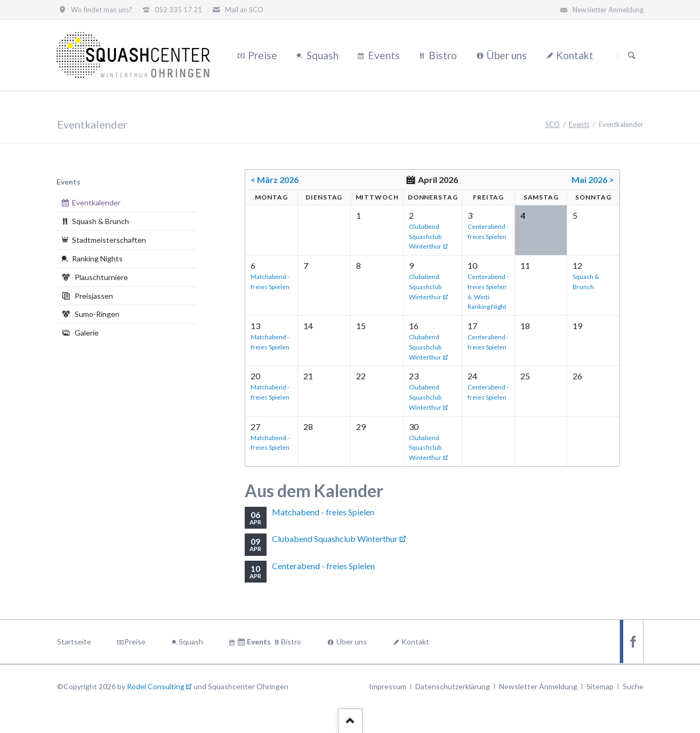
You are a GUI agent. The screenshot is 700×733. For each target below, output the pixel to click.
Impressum (388, 686)
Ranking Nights (97, 258)
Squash (191, 642)
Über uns (352, 642)
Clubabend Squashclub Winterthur (425, 237)
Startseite (74, 642)
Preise (135, 642)
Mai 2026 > (593, 180)
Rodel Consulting (156, 686)
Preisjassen (94, 296)
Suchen (632, 55)
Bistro (291, 642)
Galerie (87, 333)
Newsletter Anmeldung (538, 686)
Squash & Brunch (100, 221)
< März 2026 (275, 180)
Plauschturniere (101, 277)
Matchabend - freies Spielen (323, 512)
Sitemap (600, 686)
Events (579, 124)
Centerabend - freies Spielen (323, 566)
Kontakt (415, 642)
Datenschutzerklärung (453, 686)
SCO (553, 124)
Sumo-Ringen (97, 314)
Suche (633, 686)
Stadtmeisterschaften (109, 240)
